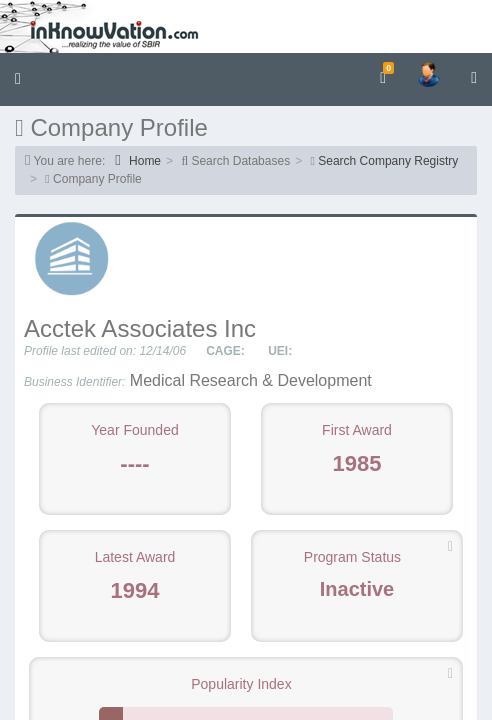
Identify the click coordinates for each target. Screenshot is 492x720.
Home (138, 160)
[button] (18, 79)
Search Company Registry (388, 161)
